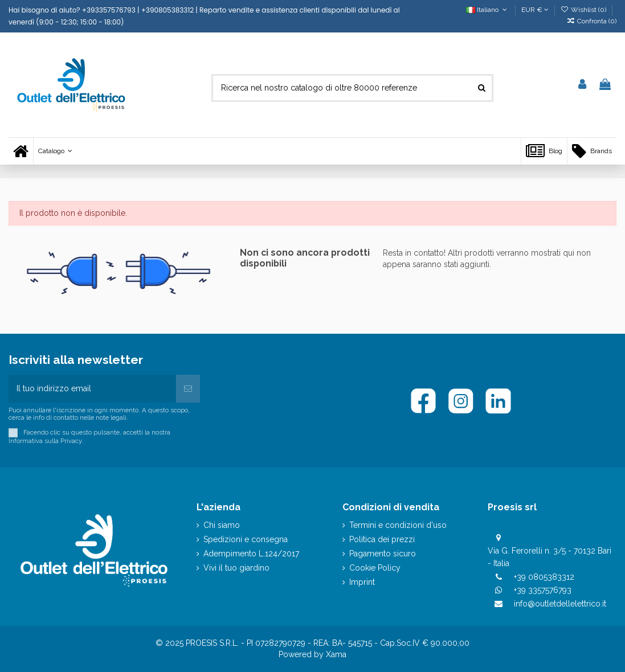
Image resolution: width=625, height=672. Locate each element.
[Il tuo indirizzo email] (92, 389)
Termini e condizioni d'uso (398, 525)
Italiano (487, 10)
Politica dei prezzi (382, 539)
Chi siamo (222, 525)
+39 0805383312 (544, 577)
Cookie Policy (375, 568)
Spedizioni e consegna (246, 539)
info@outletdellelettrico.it (560, 604)
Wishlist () (584, 10)
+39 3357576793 (543, 590)
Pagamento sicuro (383, 554)
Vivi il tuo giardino (236, 568)
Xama (336, 654)
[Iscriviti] (188, 389)
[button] (55, 151)
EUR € (535, 10)
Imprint (362, 582)
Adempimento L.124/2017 (251, 554)
